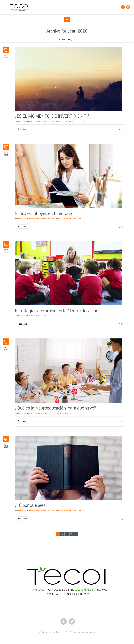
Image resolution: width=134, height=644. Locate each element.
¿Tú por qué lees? (31, 505)
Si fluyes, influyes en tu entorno (44, 213)
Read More (22, 129)
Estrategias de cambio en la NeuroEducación (57, 311)
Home (69, 40)
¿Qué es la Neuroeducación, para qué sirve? (55, 408)
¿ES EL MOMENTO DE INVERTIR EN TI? (52, 116)
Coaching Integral (38, 121)
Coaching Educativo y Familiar (43, 413)
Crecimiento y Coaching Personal (62, 121)
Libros (81, 121)
